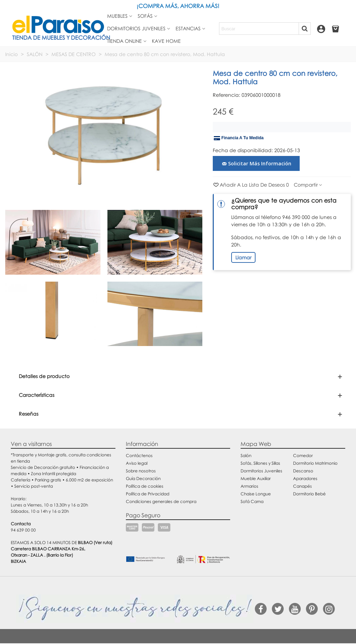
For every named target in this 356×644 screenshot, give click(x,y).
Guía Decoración (143, 478)
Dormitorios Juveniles (261, 471)
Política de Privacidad (148, 494)
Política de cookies (145, 486)
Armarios (249, 486)
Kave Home (166, 41)
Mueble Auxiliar (256, 478)
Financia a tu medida (239, 138)
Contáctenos (139, 455)
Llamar (243, 257)
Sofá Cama (252, 501)
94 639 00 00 (23, 530)
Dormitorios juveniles (136, 28)
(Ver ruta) (103, 543)
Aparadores (305, 478)
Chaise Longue (256, 494)
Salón (246, 455)
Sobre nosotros (141, 471)
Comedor (303, 455)
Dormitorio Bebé (309, 494)
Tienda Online (124, 41)
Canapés (302, 486)
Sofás (145, 16)
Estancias (188, 28)
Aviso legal (137, 463)
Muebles (117, 16)
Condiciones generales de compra (161, 501)
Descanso (303, 471)
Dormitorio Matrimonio (315, 463)
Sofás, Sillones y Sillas (260, 463)
